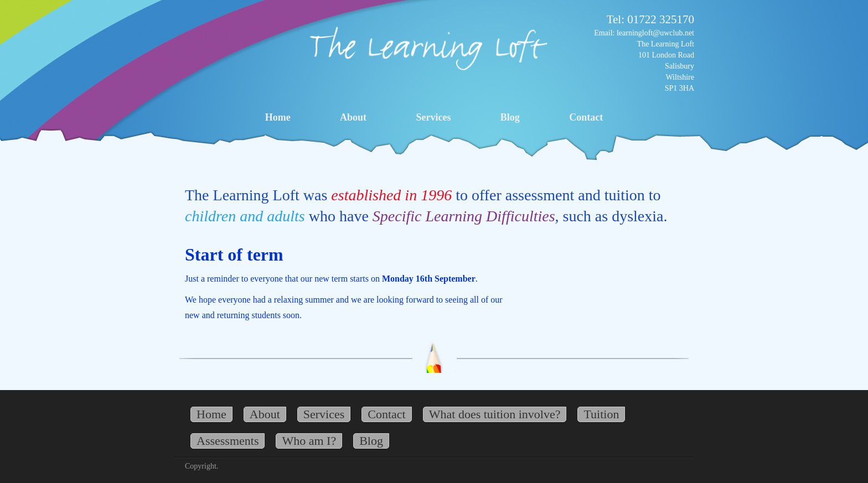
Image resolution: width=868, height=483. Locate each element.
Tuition (601, 414)
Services (433, 117)
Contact (586, 117)
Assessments (228, 441)
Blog (510, 117)
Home (278, 117)
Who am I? (309, 441)
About (353, 117)
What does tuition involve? (495, 414)
